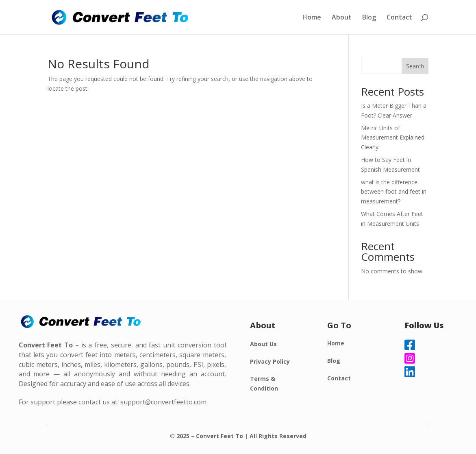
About (342, 18)
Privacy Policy (270, 361)
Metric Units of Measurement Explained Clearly (393, 138)
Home (312, 18)
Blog (369, 18)
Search (415, 66)
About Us (263, 344)
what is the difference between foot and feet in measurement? (394, 192)
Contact (399, 18)
